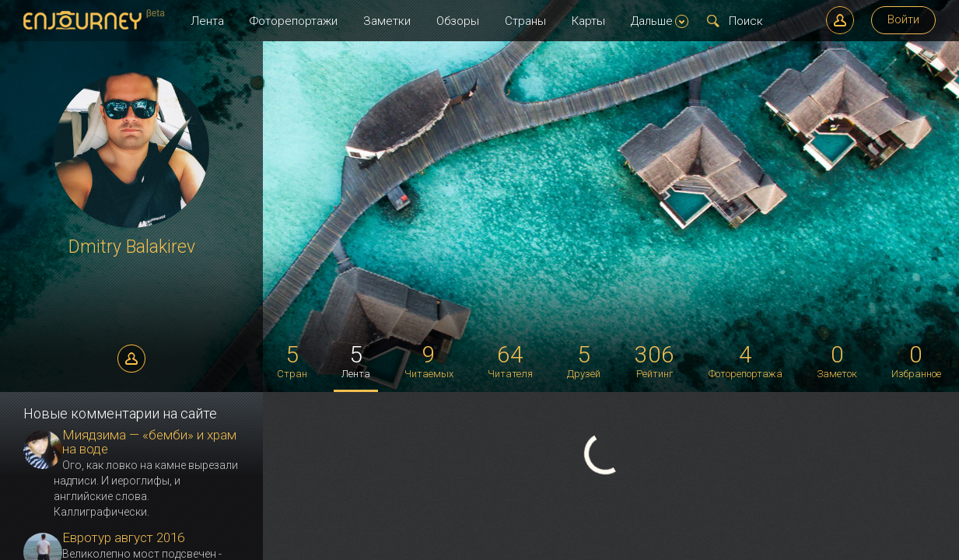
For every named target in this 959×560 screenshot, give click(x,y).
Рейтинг (654, 360)
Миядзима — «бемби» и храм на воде (149, 442)
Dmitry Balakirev (132, 247)
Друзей (584, 360)
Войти (903, 19)
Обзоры (458, 21)
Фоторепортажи (294, 21)
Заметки (387, 21)
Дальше (660, 21)
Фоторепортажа (745, 360)
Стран (292, 360)
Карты (588, 21)
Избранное (916, 360)
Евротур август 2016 (123, 537)
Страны (525, 21)
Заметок (837, 360)
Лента (207, 21)
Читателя (510, 360)
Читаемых (429, 360)
